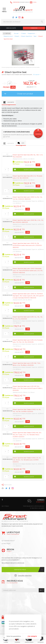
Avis (23, 143)
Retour (8, 33)
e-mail (35, 2)
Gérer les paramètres (14, 636)
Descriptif (11, 102)
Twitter (16, 17)
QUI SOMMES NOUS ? (8, 541)
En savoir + (37, 74)
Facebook (13, 17)
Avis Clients (23, 604)
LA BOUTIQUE (6, 543)
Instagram (19, 17)
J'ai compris (32, 636)
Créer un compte (11, 28)
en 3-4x (26, 502)
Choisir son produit (25, 94)
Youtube (23, 17)
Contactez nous (20, 570)
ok (41, 590)
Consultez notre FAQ (25, 576)
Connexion (34, 28)
